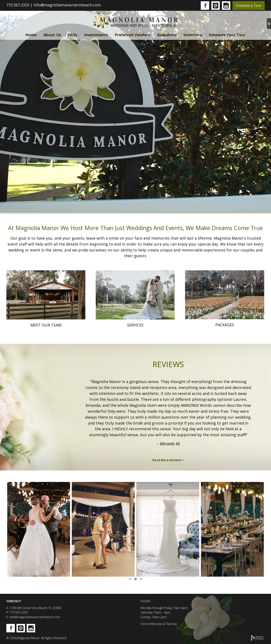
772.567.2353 (18, 5)
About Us (52, 35)
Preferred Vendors (132, 35)
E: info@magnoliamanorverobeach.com (33, 617)
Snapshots (167, 35)
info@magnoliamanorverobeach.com (67, 5)
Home (31, 35)
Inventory (193, 35)
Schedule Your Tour (227, 35)
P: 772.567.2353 (17, 612)
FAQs (73, 35)
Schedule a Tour (249, 6)
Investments (96, 35)
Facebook (205, 6)
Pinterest (216, 6)
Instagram (226, 6)
